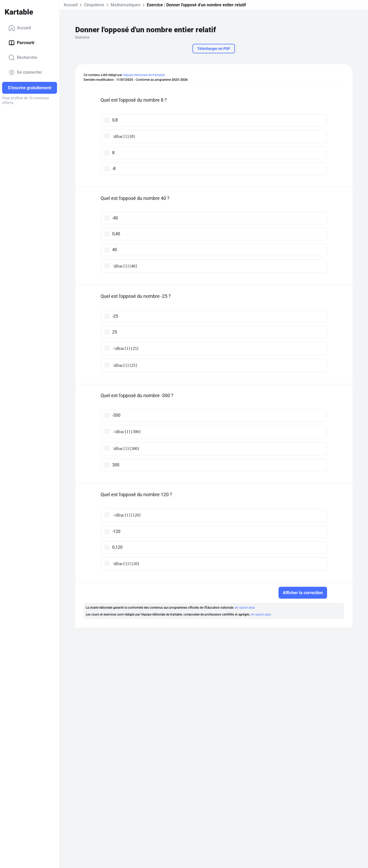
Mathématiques (126, 5)
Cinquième (94, 5)
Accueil (20, 28)
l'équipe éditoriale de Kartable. (144, 75)
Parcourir (22, 43)
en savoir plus (245, 608)
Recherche (23, 58)
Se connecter (25, 72)
